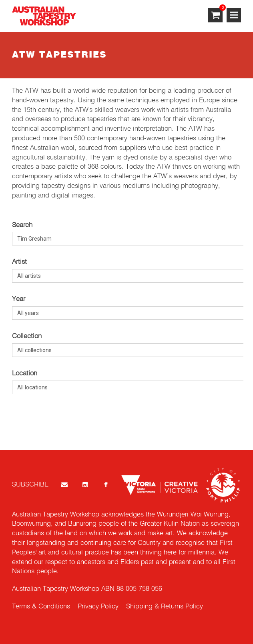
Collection (27, 336)
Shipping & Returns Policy (165, 607)
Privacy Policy (98, 607)
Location (25, 374)
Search (22, 225)
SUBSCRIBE (30, 485)
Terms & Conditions (41, 607)
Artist (19, 262)
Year (19, 299)
